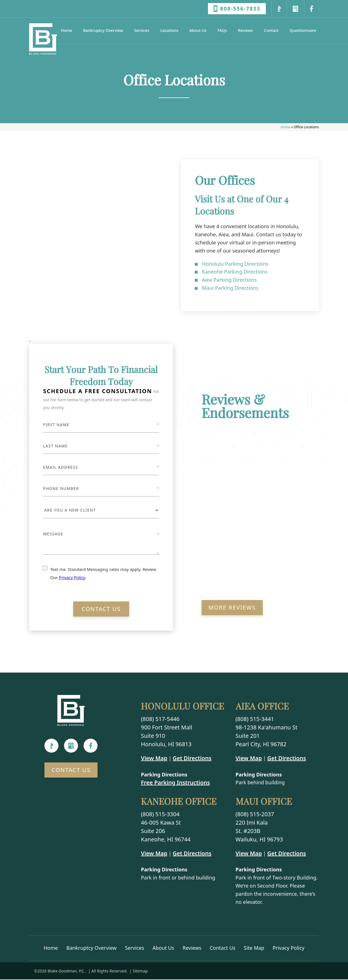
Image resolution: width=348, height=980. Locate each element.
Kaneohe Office (179, 802)
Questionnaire (303, 30)
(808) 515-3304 (160, 815)
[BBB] (52, 746)
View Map (154, 759)
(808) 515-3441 (255, 719)
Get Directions (192, 759)
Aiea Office (262, 707)
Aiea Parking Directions (229, 280)
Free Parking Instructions (175, 783)
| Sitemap (138, 971)
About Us (198, 30)
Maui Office (264, 802)
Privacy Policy (72, 578)
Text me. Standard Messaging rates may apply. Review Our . (103, 574)
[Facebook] (91, 746)
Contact (271, 30)
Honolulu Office (182, 707)
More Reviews (232, 608)
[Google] (71, 746)
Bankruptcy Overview (103, 30)
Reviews (245, 30)
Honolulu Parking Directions (235, 264)
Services (142, 30)
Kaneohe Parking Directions (235, 272)
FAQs (222, 30)
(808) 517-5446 (160, 719)
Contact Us (101, 610)
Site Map (254, 948)
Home (67, 30)
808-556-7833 (237, 9)
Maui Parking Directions (230, 288)
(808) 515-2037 (255, 815)
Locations (169, 30)
